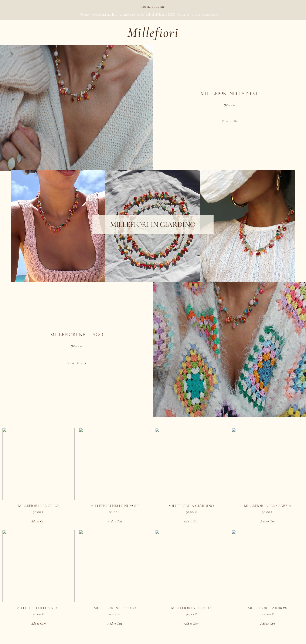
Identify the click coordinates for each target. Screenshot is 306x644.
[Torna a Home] (153, 6)
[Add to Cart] (38, 521)
